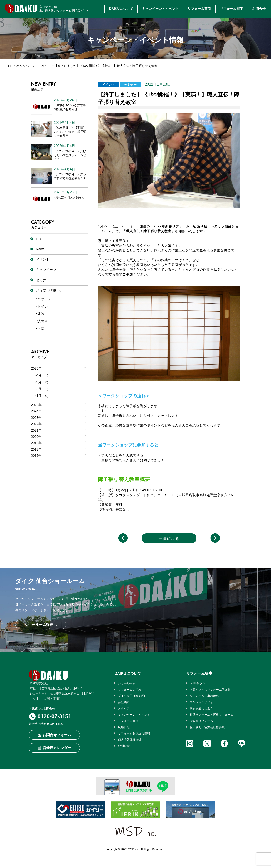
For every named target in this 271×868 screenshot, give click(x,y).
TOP (9, 66)
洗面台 (43, 321)
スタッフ (124, 708)
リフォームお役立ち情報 (134, 733)
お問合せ (259, 9)
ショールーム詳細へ (41, 625)
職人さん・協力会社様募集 (207, 727)
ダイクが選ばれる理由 (133, 696)
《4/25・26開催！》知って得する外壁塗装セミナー (70, 178)
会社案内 (124, 702)
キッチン (44, 299)
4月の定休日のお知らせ (69, 197)
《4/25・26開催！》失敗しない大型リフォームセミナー (70, 155)
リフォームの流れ (130, 690)
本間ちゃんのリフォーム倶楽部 (210, 690)
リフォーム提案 (232, 9)
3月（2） (43, 382)
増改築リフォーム (201, 721)
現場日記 (124, 727)
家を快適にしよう (201, 708)
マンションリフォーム (204, 702)
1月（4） (43, 396)
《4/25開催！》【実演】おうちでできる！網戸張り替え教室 (70, 132)
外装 (41, 314)
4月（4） (43, 375)
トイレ (43, 306)
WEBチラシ (197, 683)
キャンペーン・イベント (160, 9)
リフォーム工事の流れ (204, 696)
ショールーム (127, 683)
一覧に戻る (169, 539)
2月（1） (43, 389)
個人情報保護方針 (130, 740)
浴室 (41, 329)
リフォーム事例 (199, 9)
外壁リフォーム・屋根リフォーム (212, 715)
